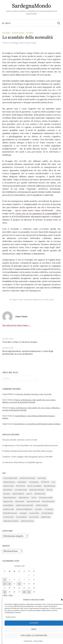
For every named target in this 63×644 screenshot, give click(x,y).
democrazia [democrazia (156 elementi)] (20, 486)
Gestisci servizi (11, 617)
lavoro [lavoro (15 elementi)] (34, 498)
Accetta (34, 623)
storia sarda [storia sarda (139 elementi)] (34, 517)
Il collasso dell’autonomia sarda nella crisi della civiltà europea (27, 451)
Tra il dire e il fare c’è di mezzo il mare (20, 342)
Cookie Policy (28, 641)
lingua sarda (18, 33)
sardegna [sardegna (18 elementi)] (23, 513)
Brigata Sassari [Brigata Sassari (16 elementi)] (9, 482)
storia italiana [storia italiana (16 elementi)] (21, 517)
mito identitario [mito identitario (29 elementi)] (48, 501)
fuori (30, 53)
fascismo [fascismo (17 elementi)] (7, 494)
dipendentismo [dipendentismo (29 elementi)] (49, 486)
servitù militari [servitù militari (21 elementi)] (47, 513)
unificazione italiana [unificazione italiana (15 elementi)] (11, 521)
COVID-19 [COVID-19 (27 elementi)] (45, 482)
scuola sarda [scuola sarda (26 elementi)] (34, 513)
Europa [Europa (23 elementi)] (49, 490)
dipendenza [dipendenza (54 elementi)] (8, 490)
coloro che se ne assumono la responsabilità (37, 213)
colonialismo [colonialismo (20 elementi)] (34, 482)
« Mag (5, 595)
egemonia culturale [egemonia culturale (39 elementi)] (37, 490)
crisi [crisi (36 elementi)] (53, 482)
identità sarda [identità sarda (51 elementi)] (40, 494)
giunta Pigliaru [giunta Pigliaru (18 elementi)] (18, 494)
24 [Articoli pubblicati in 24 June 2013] (5, 592)
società (30, 33)
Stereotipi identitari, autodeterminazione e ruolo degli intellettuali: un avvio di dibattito (28, 353)
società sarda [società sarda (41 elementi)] (8, 517)
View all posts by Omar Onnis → (16, 325)
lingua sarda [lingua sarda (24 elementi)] (8, 501)
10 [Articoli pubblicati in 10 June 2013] (5, 584)
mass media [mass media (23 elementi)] (20, 501)
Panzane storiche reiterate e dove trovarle (34, 394)
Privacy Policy (38, 641)
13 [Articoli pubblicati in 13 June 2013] (19, 584)
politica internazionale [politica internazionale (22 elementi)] (25, 505)
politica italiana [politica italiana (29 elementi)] (42, 505)
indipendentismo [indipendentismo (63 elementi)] (10, 498)
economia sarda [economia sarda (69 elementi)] (21, 490)
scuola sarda (48, 299)
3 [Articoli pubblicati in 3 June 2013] (5, 580)
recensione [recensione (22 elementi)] (49, 509)
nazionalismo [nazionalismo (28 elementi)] (8, 505)
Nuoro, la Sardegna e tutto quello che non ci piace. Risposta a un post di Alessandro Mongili (29, 401)
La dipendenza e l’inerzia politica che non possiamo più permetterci (30, 445)
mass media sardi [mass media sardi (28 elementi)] (33, 501)
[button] (62, 600)
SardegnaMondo (31, 6)
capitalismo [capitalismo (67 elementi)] (22, 482)
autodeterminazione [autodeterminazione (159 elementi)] (27, 478)
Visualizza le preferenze (34, 635)
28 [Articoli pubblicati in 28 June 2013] (24, 592)
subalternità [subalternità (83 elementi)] (46, 517)
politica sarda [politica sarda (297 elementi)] (9, 509)
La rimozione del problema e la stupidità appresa (22, 462)
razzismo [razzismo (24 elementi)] (38, 509)
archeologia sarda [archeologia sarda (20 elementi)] (10, 478)
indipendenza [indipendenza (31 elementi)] (24, 498)
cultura (6, 33)
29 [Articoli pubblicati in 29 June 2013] (29, 592)
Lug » (11, 595)
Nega (34, 629)
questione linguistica (33, 299)
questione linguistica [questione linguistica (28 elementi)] (24, 509)
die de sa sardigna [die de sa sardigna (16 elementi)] (34, 486)
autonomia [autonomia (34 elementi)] (42, 478)
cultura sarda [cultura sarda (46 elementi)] (8, 486)
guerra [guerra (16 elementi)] (29, 494)
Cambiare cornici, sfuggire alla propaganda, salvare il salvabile (28, 457)
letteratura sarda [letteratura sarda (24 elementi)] (46, 498)
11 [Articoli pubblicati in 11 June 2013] (9, 584)
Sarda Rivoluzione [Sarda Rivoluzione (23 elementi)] (10, 513)
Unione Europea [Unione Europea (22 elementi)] (27, 521)
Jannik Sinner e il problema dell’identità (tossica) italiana (37, 424)
